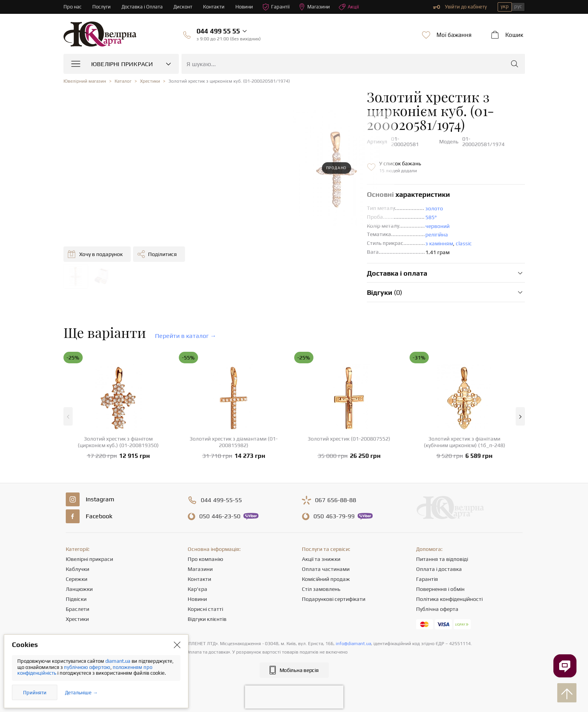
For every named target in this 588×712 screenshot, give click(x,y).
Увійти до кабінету (460, 7)
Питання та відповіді (442, 554)
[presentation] (294, 692)
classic (330, 224)
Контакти (214, 7)
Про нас (72, 7)
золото (300, 189)
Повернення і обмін (440, 584)
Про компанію (205, 554)
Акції (349, 7)
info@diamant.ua (353, 639)
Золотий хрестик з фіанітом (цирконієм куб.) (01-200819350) (118, 437)
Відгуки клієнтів (207, 614)
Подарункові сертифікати (334, 594)
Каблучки (77, 564)
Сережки (77, 574)
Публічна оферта (437, 604)
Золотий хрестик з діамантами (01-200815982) (234, 437)
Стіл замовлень (321, 584)
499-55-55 (221, 495)
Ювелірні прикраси (89, 554)
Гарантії (276, 7)
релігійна (302, 215)
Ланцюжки (79, 584)
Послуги (102, 7)
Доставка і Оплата (142, 7)
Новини (245, 7)
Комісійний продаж (326, 574)
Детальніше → (81, 693)
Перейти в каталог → (186, 331)
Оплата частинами (326, 564)
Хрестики (77, 614)
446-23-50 (220, 511)
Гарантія (427, 574)
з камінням (305, 224)
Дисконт (183, 7)
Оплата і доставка (439, 564)
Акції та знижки (321, 554)
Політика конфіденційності (449, 594)
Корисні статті (205, 604)
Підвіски (76, 594)
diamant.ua (118, 661)
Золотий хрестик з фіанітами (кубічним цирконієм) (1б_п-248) (465, 437)
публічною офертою (87, 667)
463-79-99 (334, 511)
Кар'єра (197, 584)
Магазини (315, 7)
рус (518, 6)
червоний (303, 207)
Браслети (77, 604)
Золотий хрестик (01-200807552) (349, 434)
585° (297, 198)
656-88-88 (336, 495)
